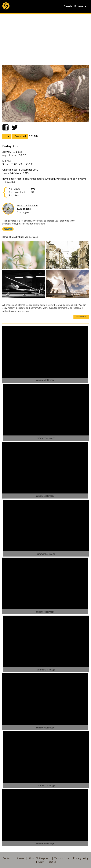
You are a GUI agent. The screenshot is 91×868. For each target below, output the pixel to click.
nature (40, 179)
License (20, 858)
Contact (7, 858)
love (84, 179)
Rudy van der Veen (27, 206)
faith (15, 182)
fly (55, 179)
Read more (81, 317)
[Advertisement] (45, 39)
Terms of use (62, 858)
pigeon (12, 179)
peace (66, 179)
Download (20, 136)
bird (25, 179)
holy (78, 179)
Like (7, 136)
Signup (53, 862)
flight (20, 179)
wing (59, 179)
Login (41, 862)
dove (5, 179)
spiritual (7, 182)
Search (68, 6)
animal (32, 179)
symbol (49, 179)
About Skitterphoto (39, 858)
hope (72, 179)
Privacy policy (81, 858)
